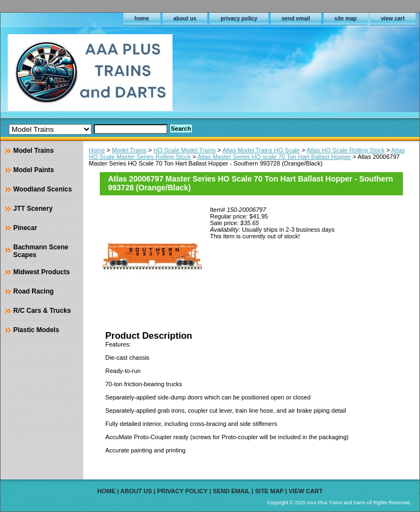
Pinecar (25, 228)
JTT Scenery (33, 209)
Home (97, 150)
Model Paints (34, 170)
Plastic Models (36, 330)
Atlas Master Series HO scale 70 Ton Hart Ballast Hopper (274, 157)
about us (185, 18)
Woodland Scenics (42, 189)
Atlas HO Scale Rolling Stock (346, 150)
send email (296, 18)
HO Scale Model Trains (184, 150)
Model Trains (129, 150)
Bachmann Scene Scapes (41, 251)
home (142, 18)
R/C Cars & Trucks (42, 311)
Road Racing (33, 291)
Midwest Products (42, 272)
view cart (393, 18)
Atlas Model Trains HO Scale (261, 150)
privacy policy (239, 18)
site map (346, 18)
